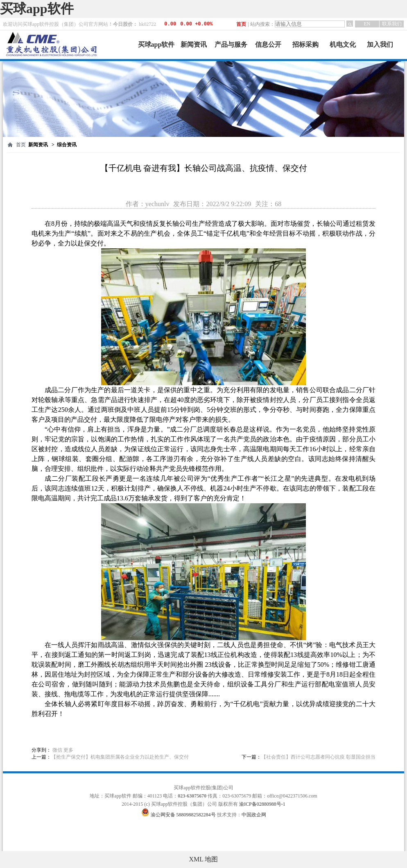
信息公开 (268, 44)
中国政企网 (254, 815)
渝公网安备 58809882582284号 (184, 815)
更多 (68, 750)
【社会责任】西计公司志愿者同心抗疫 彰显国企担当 (318, 757)
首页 (241, 24)
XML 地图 (204, 859)
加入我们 (380, 44)
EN (367, 24)
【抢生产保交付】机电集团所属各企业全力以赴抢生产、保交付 (120, 757)
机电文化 (343, 44)
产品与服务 (231, 44)
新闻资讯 (194, 44)
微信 (57, 750)
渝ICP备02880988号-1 (262, 804)
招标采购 (305, 44)
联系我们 (392, 24)
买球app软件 (37, 9)
